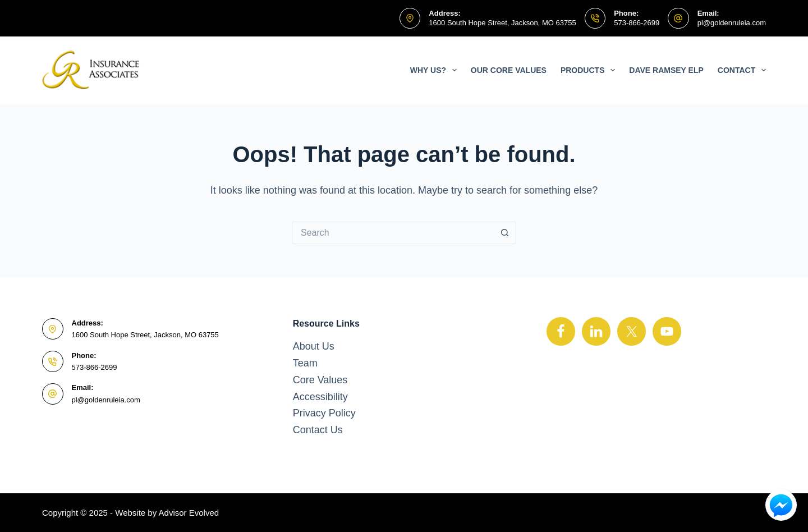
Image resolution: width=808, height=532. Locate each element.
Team (305, 363)
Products (590, 70)
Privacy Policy (324, 413)
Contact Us (318, 430)
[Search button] (505, 233)
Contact (742, 70)
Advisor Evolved (189, 513)
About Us (314, 346)
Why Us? (436, 70)
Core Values (320, 380)
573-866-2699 (637, 23)
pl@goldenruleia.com (732, 23)
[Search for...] (393, 233)
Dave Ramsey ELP (666, 70)
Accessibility (320, 397)
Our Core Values (509, 70)
